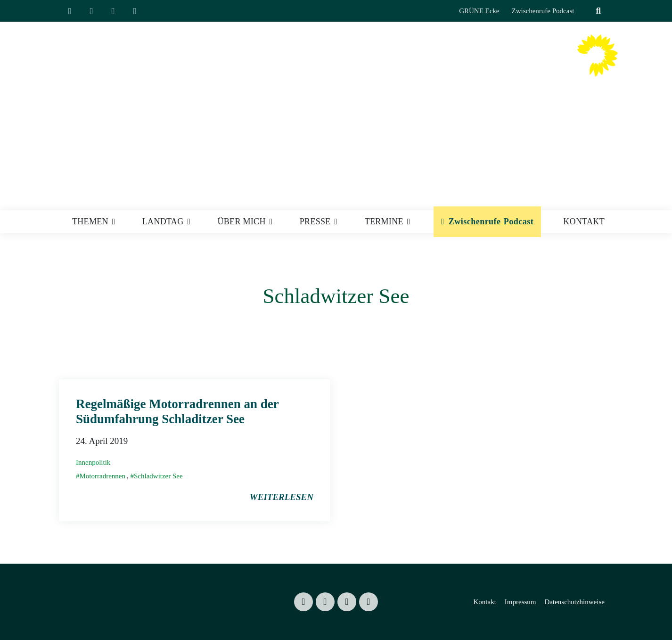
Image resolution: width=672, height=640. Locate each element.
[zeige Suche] (598, 11)
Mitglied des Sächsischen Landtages (466, 82)
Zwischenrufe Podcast (543, 11)
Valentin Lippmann (482, 65)
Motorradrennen (102, 476)
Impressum (520, 602)
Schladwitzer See (158, 476)
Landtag (163, 222)
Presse (315, 222)
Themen (90, 222)
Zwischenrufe (475, 222)
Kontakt (584, 222)
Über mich (242, 222)
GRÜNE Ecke (479, 11)
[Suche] (587, 11)
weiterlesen (282, 497)
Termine (384, 222)
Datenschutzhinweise (574, 602)
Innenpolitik (93, 462)
